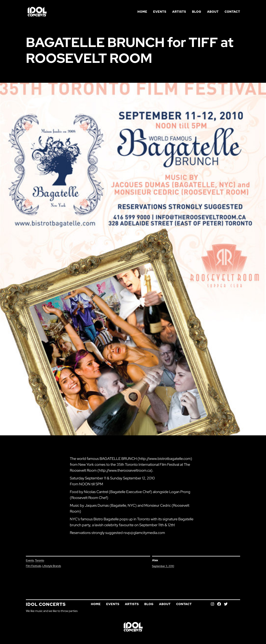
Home (142, 12)
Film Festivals (33, 566)
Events (30, 560)
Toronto (39, 560)
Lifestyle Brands (52, 566)
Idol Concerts (46, 604)
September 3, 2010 (163, 566)
